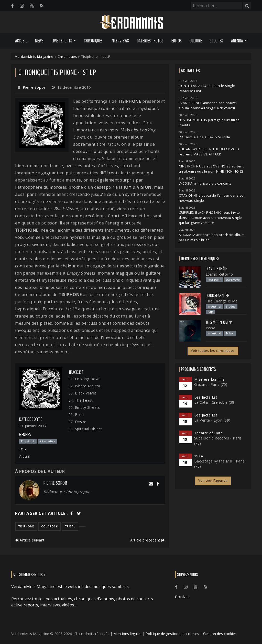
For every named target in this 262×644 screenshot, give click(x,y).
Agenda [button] (237, 41)
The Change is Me (222, 301)
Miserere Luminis (209, 379)
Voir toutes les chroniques (213, 351)
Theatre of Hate (209, 433)
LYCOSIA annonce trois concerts (205, 183)
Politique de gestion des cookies (172, 634)
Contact (182, 597)
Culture (196, 41)
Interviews (120, 41)
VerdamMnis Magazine (34, 57)
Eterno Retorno (219, 274)
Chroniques (93, 41)
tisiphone (26, 526)
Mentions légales (127, 634)
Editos (176, 41)
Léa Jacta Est (206, 397)
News (39, 41)
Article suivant (30, 540)
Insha (211, 328)
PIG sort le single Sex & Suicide (205, 137)
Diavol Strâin (217, 269)
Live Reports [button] (62, 41)
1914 (199, 456)
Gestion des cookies (220, 634)
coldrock (49, 526)
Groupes (216, 41)
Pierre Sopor (34, 87)
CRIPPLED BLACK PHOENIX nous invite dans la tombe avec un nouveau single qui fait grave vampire (210, 218)
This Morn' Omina (219, 322)
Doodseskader (218, 296)
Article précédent (148, 540)
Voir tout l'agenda (213, 481)
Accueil (21, 41)
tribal (70, 526)
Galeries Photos (150, 41)
